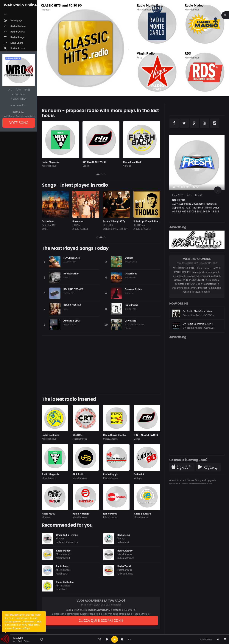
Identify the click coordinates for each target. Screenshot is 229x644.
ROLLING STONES (73, 289)
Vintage (127, 166)
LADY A (106, 225)
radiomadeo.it (63, 558)
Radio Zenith (124, 566)
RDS (188, 53)
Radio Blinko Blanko (114, 435)
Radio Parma (110, 514)
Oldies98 (139, 474)
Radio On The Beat (51, 229)
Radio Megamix (50, 162)
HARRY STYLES (70, 325)
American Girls (72, 321)
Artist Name (19, 94)
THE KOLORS (69, 293)
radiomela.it (123, 542)
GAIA (66, 309)
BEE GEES (138, 225)
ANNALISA (129, 293)
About (173, 480)
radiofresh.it (62, 574)
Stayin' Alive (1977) (144, 221)
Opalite (129, 258)
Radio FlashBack (132, 162)
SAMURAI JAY (79, 225)
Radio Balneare (142, 514)
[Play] (115, 639)
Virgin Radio (146, 53)
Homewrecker (71, 274)
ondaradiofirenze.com (67, 542)
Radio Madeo (194, 5)
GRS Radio (78, 474)
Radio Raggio (111, 474)
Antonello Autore (205, 484)
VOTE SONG (19, 123)
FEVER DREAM (72, 258)
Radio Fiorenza (81, 514)
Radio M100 (49, 514)
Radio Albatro (125, 551)
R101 (45, 5)
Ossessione (79, 221)
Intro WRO (18, 638)
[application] (114, 639)
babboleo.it (62, 589)
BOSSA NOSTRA (72, 305)
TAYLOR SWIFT (131, 262)
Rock (139, 58)
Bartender (108, 221)
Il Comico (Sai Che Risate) (56, 221)
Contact (182, 480)
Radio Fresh (63, 566)
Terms (190, 480)
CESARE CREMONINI (52, 225)
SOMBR (67, 277)
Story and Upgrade (206, 480)
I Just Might (131, 305)
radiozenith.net (125, 574)
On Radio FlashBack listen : (198, 320)
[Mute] (218, 639)
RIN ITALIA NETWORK (95, 162)
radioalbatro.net (126, 558)
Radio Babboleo (51, 435)
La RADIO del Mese (185, 187)
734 (199, 195)
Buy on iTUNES (13, 58)
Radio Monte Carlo (150, 5)
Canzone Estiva (133, 289)
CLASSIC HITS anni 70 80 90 (146, 229)
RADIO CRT (79, 435)
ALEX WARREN (70, 262)
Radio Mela (124, 535)
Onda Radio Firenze (67, 535)
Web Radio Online (21, 641)
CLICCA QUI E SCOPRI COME (101, 620)
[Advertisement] (101, 365)
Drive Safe (131, 321)
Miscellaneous (48, 10)
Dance (86, 166)
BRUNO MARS (131, 309)
